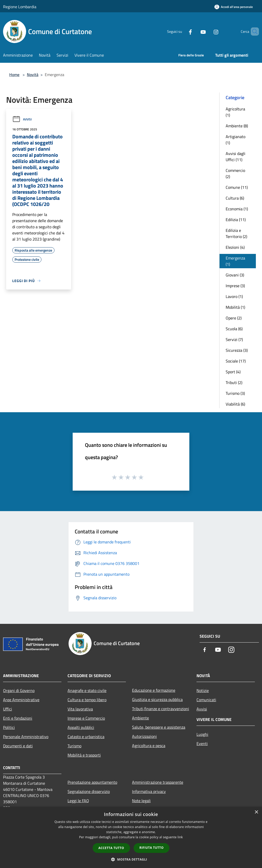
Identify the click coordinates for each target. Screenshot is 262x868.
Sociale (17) (236, 361)
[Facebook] (182, 32)
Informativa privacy (149, 791)
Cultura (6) (235, 198)
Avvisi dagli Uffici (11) (236, 157)
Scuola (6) (234, 329)
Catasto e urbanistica (86, 737)
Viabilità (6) (235, 404)
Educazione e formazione (154, 690)
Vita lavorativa (80, 709)
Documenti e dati (18, 746)
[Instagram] (207, 32)
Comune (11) (237, 187)
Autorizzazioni (144, 736)
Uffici (8, 709)
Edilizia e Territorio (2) (236, 233)
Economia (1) (237, 209)
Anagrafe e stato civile (87, 690)
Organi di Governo (19, 690)
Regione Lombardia (20, 7)
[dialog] (131, 837)
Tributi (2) (234, 383)
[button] (131, 859)
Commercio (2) (235, 173)
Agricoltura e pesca (149, 746)
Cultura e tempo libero (87, 700)
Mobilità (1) (235, 307)
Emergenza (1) (235, 261)
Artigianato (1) (236, 140)
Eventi (202, 743)
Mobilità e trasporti (84, 755)
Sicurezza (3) (237, 350)
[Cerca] (253, 32)
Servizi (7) (234, 339)
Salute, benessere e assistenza (159, 727)
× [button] (256, 812)
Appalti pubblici (81, 727)
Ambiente (140, 718)
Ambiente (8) (237, 126)
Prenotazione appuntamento (92, 782)
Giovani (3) (235, 275)
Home (14, 75)
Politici (9, 727)
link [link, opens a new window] (180, 837)
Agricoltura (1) (235, 112)
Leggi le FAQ (78, 801)
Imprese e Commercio (86, 718)
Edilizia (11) (236, 220)
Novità (33, 75)
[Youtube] (194, 32)
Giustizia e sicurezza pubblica (157, 699)
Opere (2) (234, 318)
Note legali (141, 801)
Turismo (74, 746)
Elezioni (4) (235, 247)
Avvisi (22, 119)
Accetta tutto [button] (111, 848)
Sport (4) (233, 372)
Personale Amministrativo (26, 737)
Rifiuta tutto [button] (152, 848)
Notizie (203, 690)
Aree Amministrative (21, 700)
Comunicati (206, 700)
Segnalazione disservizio (89, 791)
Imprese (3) (235, 286)
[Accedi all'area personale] (234, 7)
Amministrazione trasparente (158, 782)
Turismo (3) (235, 393)
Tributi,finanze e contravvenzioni (161, 709)
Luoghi (202, 734)
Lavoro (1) (234, 296)
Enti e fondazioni (18, 718)
